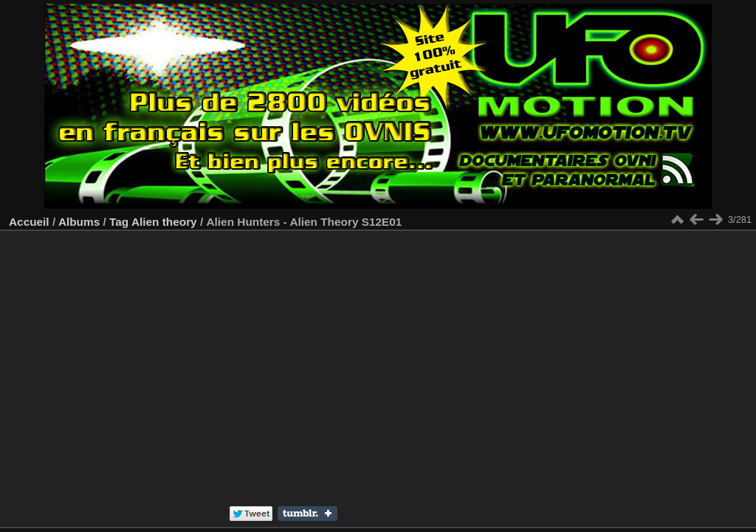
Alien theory (164, 222)
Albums (79, 222)
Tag (119, 222)
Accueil (29, 222)
